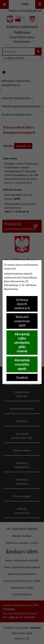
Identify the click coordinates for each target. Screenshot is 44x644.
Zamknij (22, 377)
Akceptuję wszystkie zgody (22, 364)
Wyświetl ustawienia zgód (22, 321)
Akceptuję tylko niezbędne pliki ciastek (22, 343)
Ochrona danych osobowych (22, 304)
